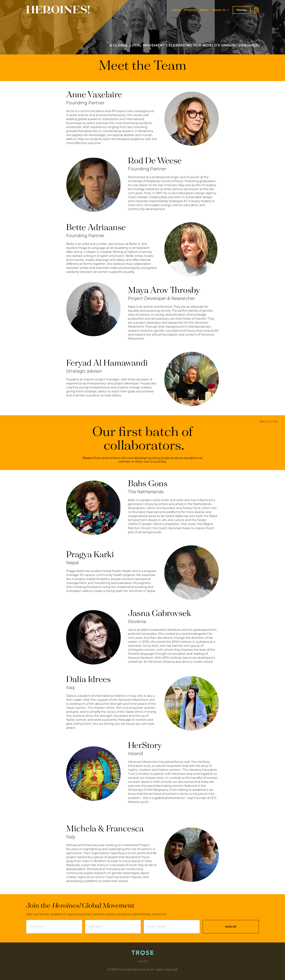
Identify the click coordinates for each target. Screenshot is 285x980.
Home (176, 10)
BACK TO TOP (269, 422)
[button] (222, 10)
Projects (190, 10)
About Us (219, 10)
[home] (58, 8)
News (204, 10)
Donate (242, 10)
